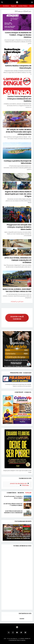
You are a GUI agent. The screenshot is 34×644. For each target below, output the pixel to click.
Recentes (21, 493)
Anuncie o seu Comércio (17, 318)
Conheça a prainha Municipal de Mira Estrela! (18, 162)
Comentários (12, 493)
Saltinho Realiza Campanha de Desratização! (18, 67)
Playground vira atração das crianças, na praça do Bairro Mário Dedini (19, 227)
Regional (14, 6)
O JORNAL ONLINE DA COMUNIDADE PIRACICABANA (19, 639)
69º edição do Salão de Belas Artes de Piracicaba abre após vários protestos (19, 132)
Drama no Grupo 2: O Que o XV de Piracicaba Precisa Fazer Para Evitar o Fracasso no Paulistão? (17, 536)
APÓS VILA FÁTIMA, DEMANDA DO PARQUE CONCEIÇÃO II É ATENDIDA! (18, 260)
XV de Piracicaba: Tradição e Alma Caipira (13, 497)
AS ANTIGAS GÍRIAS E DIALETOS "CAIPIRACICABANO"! (13, 505)
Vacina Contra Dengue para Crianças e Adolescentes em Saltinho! (19, 99)
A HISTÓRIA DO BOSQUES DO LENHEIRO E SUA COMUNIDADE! (13, 512)
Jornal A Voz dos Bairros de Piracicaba (19, 484)
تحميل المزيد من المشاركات (17, 301)
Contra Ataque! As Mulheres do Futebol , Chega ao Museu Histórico (18, 35)
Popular (28, 493)
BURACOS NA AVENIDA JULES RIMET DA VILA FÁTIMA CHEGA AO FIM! (17, 290)
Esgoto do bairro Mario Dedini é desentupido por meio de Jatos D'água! (18, 194)
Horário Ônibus (23, 6)
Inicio (31, 6)
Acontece (6, 6)
